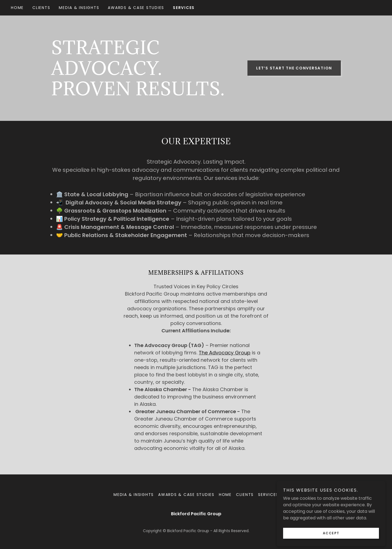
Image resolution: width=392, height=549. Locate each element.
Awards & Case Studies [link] (136, 8)
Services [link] (184, 8)
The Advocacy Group (225, 353)
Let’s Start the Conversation (294, 68)
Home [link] (17, 8)
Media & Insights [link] (79, 8)
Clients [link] (41, 8)
